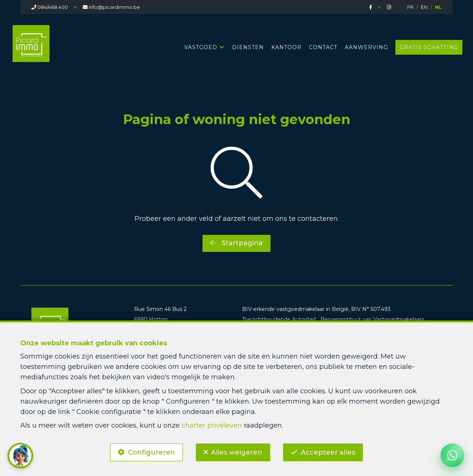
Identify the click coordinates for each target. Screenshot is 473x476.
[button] (20, 456)
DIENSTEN (248, 47)
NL (438, 7)
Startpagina (236, 243)
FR (410, 7)
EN (424, 7)
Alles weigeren (237, 452)
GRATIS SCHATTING (429, 47)
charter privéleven (212, 425)
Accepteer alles (328, 452)
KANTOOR (286, 47)
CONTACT (323, 47)
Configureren (152, 452)
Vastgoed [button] (201, 47)
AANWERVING (366, 47)
